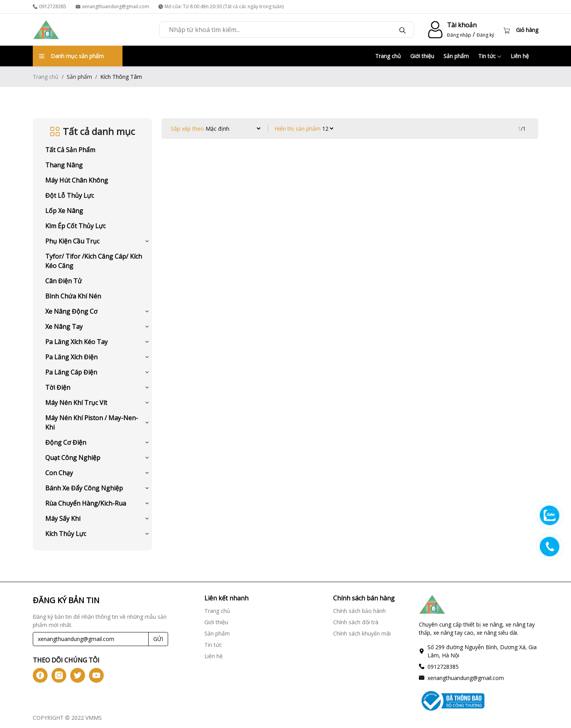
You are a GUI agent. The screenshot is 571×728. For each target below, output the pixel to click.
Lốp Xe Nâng (64, 211)
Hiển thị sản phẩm (298, 129)
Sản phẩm (456, 56)
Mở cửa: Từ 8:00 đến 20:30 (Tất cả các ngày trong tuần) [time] (221, 6)
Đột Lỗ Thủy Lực (70, 195)
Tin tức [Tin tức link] (213, 645)
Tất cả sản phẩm (70, 150)
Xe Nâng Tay (64, 327)
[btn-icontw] (78, 675)
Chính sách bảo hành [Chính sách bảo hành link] (359, 611)
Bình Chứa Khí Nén (73, 296)
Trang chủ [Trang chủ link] (217, 611)
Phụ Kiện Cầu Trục (72, 241)
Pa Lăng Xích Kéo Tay (76, 342)
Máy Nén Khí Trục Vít (76, 403)
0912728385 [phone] (50, 6)
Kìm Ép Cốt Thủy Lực (75, 226)
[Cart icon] (521, 30)
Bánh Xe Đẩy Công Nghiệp (84, 488)
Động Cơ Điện (66, 442)
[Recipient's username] (91, 639)
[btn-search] (403, 30)
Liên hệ (520, 56)
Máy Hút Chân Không (77, 180)
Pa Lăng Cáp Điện (71, 372)
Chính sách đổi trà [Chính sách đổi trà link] (356, 622)
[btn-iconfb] (40, 675)
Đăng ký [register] (485, 35)
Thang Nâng (64, 165)
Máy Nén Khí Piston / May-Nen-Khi (92, 423)
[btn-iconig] (59, 675)
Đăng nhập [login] (459, 35)
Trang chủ (388, 56)
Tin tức (490, 56)
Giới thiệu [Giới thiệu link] (216, 622)
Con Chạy (59, 473)
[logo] (46, 30)
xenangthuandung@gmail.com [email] (112, 6)
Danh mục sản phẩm (71, 56)
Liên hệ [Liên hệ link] (214, 656)
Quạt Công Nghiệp (73, 458)
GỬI (158, 639)
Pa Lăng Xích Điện (71, 357)
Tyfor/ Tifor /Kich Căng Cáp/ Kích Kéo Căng (94, 261)
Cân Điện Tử (64, 281)
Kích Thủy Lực (66, 534)
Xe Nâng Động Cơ (71, 311)
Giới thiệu (422, 56)
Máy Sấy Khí (63, 518)
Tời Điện (58, 387)
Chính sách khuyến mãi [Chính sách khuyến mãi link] (362, 633)
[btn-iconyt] (96, 675)
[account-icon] (434, 30)
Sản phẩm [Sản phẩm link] (217, 633)
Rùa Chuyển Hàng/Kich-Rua (86, 503)
